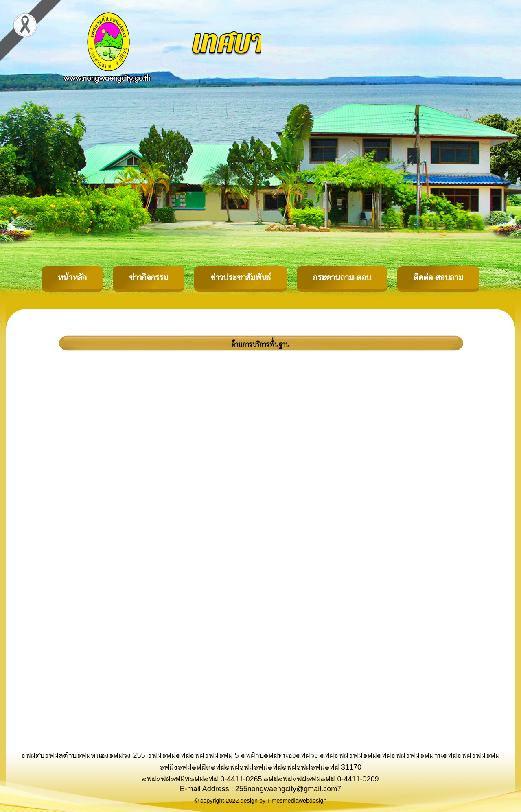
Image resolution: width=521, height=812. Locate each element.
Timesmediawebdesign (297, 801)
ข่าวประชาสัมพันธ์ (241, 277)
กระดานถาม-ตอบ (342, 277)
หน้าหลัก (72, 277)
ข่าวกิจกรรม (149, 277)
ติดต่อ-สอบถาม (438, 277)
